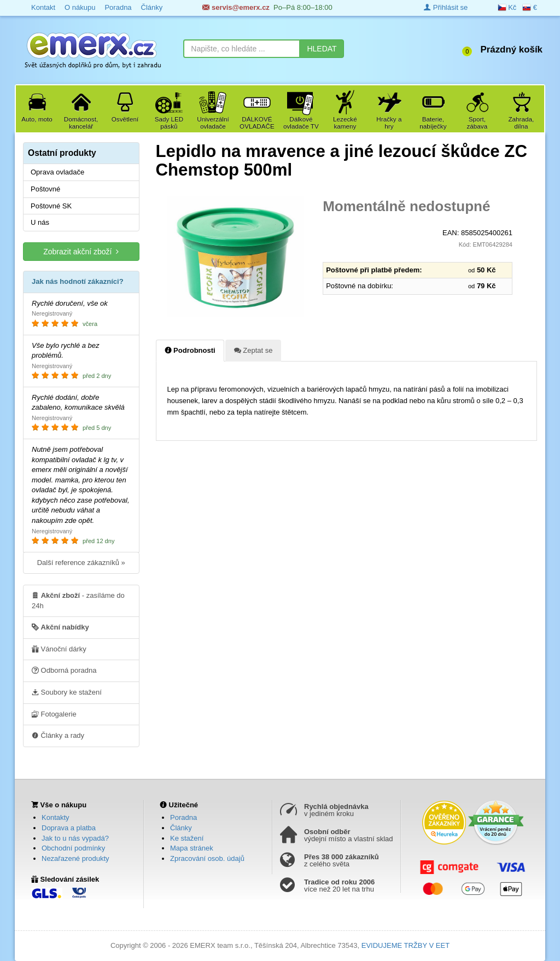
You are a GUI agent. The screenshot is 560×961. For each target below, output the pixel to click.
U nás (40, 222)
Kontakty (56, 817)
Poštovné (45, 189)
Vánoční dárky (59, 649)
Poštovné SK (51, 206)
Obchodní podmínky (73, 848)
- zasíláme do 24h (78, 600)
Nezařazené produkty (75, 858)
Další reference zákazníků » (81, 563)
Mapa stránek (192, 848)
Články (181, 828)
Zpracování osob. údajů (207, 858)
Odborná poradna (64, 670)
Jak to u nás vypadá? (75, 838)
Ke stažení (187, 838)
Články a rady (58, 735)
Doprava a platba (69, 828)
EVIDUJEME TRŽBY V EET (406, 945)
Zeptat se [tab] (253, 350)
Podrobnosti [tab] (190, 350)
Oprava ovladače (57, 172)
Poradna (183, 817)
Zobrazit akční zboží (81, 251)
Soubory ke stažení (67, 692)
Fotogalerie (54, 714)
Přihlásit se (446, 7)
